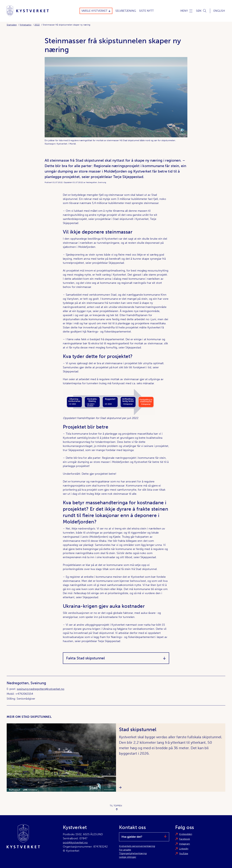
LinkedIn (184, 849)
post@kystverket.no (75, 843)
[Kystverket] (28, 11)
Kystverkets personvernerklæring (137, 846)
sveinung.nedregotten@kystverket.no (41, 689)
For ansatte (125, 850)
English (219, 11)
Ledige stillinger (128, 857)
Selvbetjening (126, 11)
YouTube (184, 854)
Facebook (185, 839)
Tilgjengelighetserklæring (133, 853)
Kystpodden (186, 834)
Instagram (185, 844)
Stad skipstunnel (138, 729)
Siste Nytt (146, 11)
